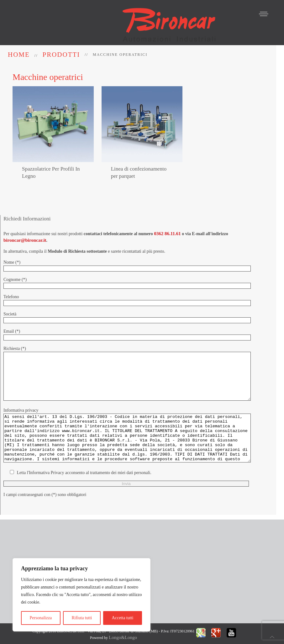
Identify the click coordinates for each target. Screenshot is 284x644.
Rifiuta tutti (82, 618)
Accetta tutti (123, 618)
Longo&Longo (123, 632)
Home (19, 55)
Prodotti (61, 55)
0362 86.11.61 (167, 222)
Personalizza (41, 618)
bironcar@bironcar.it (25, 228)
